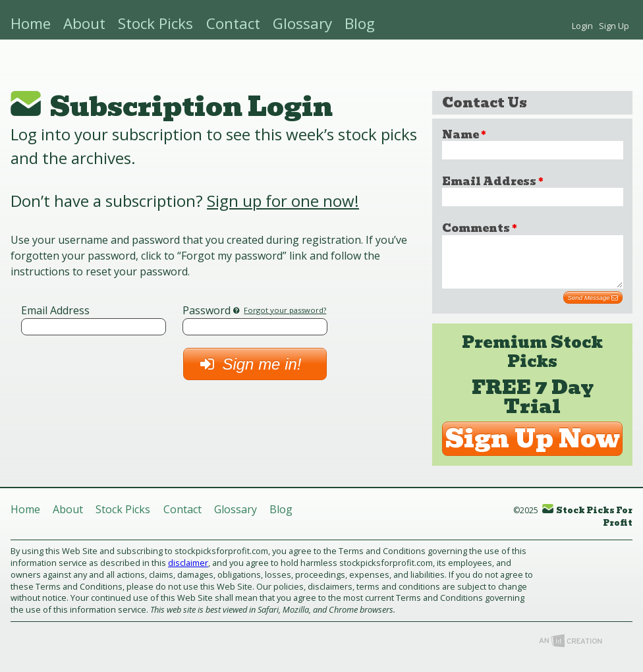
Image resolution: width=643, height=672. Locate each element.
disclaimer (188, 573)
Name (464, 135)
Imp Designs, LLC (571, 651)
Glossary (302, 23)
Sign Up (614, 26)
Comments (479, 228)
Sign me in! (255, 364)
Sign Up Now (533, 449)
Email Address (55, 310)
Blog (360, 23)
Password (207, 310)
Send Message (593, 308)
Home (31, 23)
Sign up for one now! (283, 201)
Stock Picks (155, 23)
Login (582, 26)
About (84, 23)
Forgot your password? (285, 310)
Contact (233, 23)
